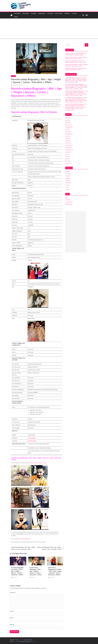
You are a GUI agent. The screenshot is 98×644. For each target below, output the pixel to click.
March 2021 (68, 123)
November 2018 (69, 145)
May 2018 (68, 159)
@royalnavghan (32, 438)
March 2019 (68, 141)
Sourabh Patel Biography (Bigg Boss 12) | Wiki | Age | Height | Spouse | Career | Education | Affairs (76, 94)
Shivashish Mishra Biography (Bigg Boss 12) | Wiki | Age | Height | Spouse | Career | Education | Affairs (76, 100)
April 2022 (68, 120)
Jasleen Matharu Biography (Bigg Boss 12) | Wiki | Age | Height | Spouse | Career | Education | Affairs (76, 87)
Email (12, 618)
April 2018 (68, 161)
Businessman (42, 14)
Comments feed (69, 202)
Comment (13, 592)
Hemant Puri (21, 85)
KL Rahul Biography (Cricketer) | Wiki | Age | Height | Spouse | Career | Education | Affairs (17, 571)
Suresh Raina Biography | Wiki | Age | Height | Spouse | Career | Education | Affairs (36, 571)
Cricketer (67, 14)
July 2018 (67, 154)
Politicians (50, 14)
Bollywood (26, 14)
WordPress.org (69, 204)
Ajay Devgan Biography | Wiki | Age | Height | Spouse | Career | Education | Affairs (23, 548)
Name (12, 611)
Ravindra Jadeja (32, 441)
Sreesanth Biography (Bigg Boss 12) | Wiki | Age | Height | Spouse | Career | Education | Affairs (76, 81)
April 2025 (68, 118)
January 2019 (68, 143)
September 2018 (69, 150)
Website (12, 624)
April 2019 (68, 138)
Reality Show (59, 14)
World (16, 17)
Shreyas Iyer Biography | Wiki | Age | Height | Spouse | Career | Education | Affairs (50, 548)
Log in (67, 198)
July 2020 (67, 129)
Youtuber (33, 14)
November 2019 (69, 134)
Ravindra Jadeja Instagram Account (39, 463)
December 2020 (69, 127)
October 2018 (68, 147)
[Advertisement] (49, 29)
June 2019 (68, 136)
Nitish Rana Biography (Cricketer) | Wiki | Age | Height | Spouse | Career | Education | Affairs (55, 571)
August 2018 (68, 152)
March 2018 (68, 163)
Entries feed (68, 200)
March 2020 (68, 132)
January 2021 (68, 125)
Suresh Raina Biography (25, 539)
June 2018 (68, 157)
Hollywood (17, 14)
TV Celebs (74, 14)
